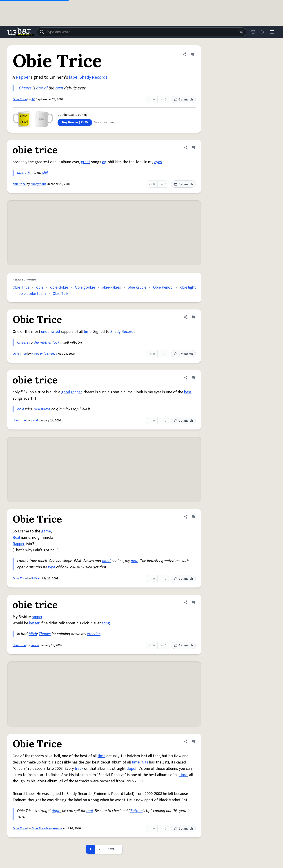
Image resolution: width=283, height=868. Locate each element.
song (106, 623)
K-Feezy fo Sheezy (44, 354)
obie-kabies (111, 287)
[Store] (252, 32)
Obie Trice (20, 99)
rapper (76, 392)
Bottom (136, 811)
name (46, 409)
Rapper (23, 77)
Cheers (25, 88)
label (74, 77)
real (37, 409)
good (66, 392)
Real (16, 537)
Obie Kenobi (163, 287)
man (135, 561)
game (46, 531)
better (34, 623)
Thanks (45, 634)
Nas (145, 762)
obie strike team (32, 294)
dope (131, 769)
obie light (188, 287)
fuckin (58, 342)
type (52, 567)
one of (42, 88)
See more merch (105, 122)
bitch (33, 634)
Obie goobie (85, 287)
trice (29, 173)
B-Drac (36, 579)
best (59, 88)
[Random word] (240, 32)
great (86, 162)
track (79, 769)
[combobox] (141, 32)
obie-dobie (59, 287)
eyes (158, 162)
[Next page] (113, 849)
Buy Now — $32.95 (75, 122)
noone (35, 645)
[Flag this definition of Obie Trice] (192, 54)
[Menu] (272, 32)
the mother (43, 342)
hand (106, 561)
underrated (51, 332)
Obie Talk (60, 294)
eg (104, 162)
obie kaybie (137, 287)
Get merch (183, 100)
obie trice (19, 184)
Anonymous (38, 184)
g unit (34, 421)
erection (94, 634)
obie (21, 173)
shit (45, 173)
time (88, 332)
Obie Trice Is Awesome (47, 828)
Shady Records (93, 77)
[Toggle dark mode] (262, 32)
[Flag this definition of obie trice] (194, 147)
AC (33, 99)
